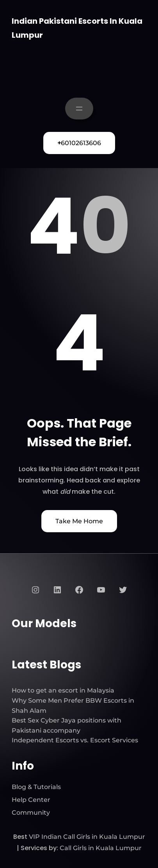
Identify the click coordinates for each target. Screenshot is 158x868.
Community (31, 813)
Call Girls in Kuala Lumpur (101, 848)
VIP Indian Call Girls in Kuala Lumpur (87, 837)
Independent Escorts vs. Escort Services (75, 740)
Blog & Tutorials (36, 787)
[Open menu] (79, 109)
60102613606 (79, 143)
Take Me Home (79, 521)
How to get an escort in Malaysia (63, 690)
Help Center (31, 800)
